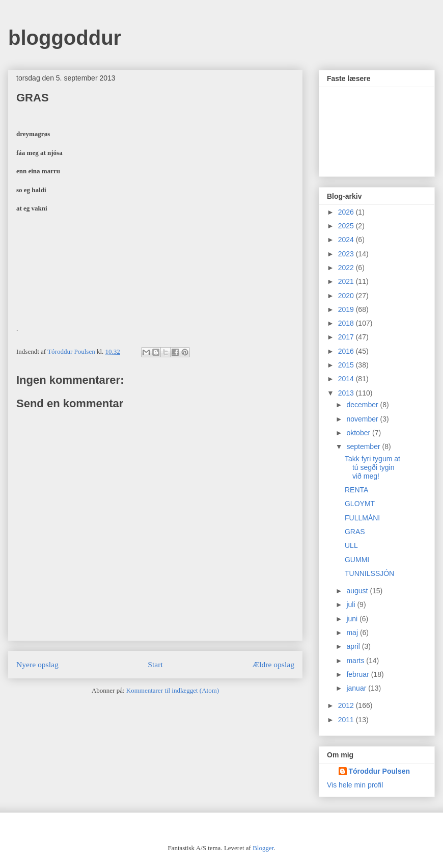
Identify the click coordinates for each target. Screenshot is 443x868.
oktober (359, 433)
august (358, 591)
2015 (347, 365)
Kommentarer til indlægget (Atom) (173, 690)
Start (155, 664)
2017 (347, 337)
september (364, 446)
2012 (347, 705)
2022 (347, 268)
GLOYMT (360, 504)
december (363, 405)
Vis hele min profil (355, 785)
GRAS (355, 532)
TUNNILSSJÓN (369, 573)
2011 (347, 720)
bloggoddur (65, 38)
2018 (347, 323)
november (363, 419)
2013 (347, 393)
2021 (347, 281)
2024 (347, 240)
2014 (347, 379)
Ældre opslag (273, 664)
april (354, 646)
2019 (347, 309)
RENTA (356, 490)
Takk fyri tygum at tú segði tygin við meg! (372, 467)
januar (357, 688)
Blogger (263, 848)
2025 (347, 226)
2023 (347, 254)
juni (353, 619)
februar (358, 674)
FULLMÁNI (362, 518)
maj (353, 633)
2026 (347, 212)
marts (356, 661)
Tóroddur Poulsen (380, 771)
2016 (347, 351)
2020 (347, 296)
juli (352, 604)
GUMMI (357, 560)
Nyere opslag (37, 664)
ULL (351, 545)
